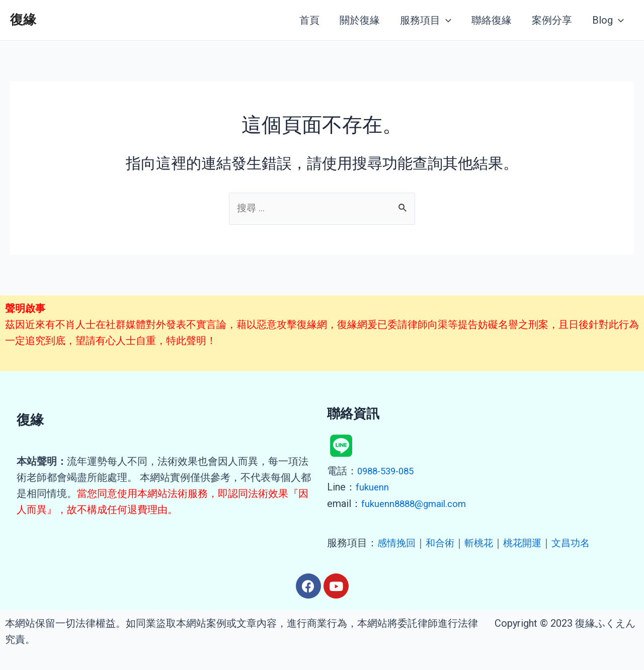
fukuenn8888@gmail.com (417, 504)
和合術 (443, 543)
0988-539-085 (388, 472)
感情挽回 (397, 543)
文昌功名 (579, 543)
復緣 (23, 20)
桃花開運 (528, 543)
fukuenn (373, 488)
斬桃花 (483, 543)
